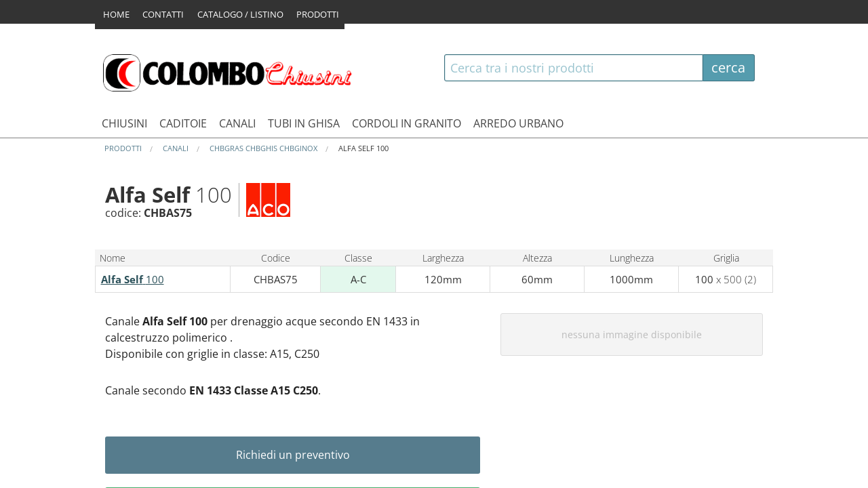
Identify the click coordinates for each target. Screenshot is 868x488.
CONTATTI (166, 12)
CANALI (237, 123)
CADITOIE (183, 123)
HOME (116, 12)
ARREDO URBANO (518, 123)
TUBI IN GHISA (304, 123)
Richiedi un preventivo (293, 455)
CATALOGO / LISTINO (245, 12)
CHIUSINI (124, 123)
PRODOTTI (326, 12)
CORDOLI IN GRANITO (407, 123)
